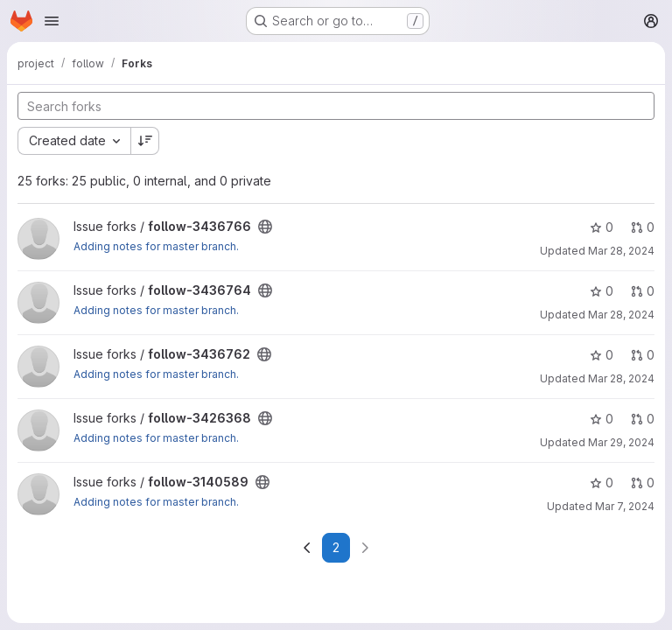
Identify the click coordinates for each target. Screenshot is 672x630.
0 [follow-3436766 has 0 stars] (602, 227)
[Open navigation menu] (52, 21)
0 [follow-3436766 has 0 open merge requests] (643, 227)
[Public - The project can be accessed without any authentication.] (265, 227)
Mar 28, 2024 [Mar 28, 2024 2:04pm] (621, 315)
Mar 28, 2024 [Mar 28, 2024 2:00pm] (621, 378)
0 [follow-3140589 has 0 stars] (602, 483)
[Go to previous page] (307, 548)
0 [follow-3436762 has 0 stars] (602, 355)
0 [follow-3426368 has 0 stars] (602, 419)
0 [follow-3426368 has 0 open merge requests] (643, 419)
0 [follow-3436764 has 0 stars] (602, 291)
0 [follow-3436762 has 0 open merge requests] (643, 355)
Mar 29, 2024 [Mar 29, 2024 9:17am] (621, 442)
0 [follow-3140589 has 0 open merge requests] (643, 483)
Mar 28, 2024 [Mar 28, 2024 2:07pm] (621, 251)
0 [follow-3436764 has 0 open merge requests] (643, 291)
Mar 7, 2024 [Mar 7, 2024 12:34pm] (625, 506)
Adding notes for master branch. (156, 246)
